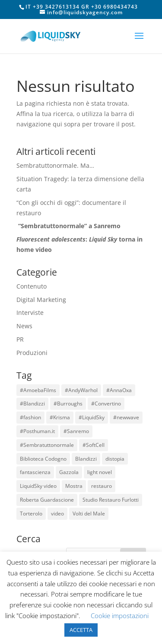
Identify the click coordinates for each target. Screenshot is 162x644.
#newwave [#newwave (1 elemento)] (126, 417)
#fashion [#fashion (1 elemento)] (30, 417)
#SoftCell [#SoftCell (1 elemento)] (94, 445)
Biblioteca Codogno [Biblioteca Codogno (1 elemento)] (43, 459)
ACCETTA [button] (81, 630)
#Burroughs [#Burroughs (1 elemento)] (68, 404)
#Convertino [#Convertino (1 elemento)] (106, 404)
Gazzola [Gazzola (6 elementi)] (69, 472)
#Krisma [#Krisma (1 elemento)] (60, 417)
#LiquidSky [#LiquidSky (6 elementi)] (92, 417)
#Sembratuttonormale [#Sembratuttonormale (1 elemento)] (47, 445)
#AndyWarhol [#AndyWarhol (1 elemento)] (81, 390)
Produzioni (32, 353)
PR (20, 339)
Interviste (30, 313)
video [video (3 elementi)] (57, 514)
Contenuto (32, 286)
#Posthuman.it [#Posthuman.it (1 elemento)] (37, 431)
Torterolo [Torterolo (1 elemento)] (31, 514)
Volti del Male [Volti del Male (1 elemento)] (89, 514)
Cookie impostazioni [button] (120, 616)
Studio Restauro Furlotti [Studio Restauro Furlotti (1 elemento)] (111, 500)
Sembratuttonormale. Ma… (55, 165)
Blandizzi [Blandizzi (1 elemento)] (86, 459)
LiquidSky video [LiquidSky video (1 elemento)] (38, 486)
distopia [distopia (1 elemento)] (115, 459)
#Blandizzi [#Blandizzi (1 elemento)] (32, 404)
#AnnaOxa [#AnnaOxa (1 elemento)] (119, 390)
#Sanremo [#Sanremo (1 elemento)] (76, 431)
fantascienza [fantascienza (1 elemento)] (35, 472)
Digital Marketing (41, 300)
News (24, 326)
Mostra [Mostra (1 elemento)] (74, 486)
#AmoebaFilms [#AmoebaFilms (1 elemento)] (38, 390)
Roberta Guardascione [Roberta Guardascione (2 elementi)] (47, 500)
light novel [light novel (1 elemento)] (100, 472)
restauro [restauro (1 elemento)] (102, 486)
